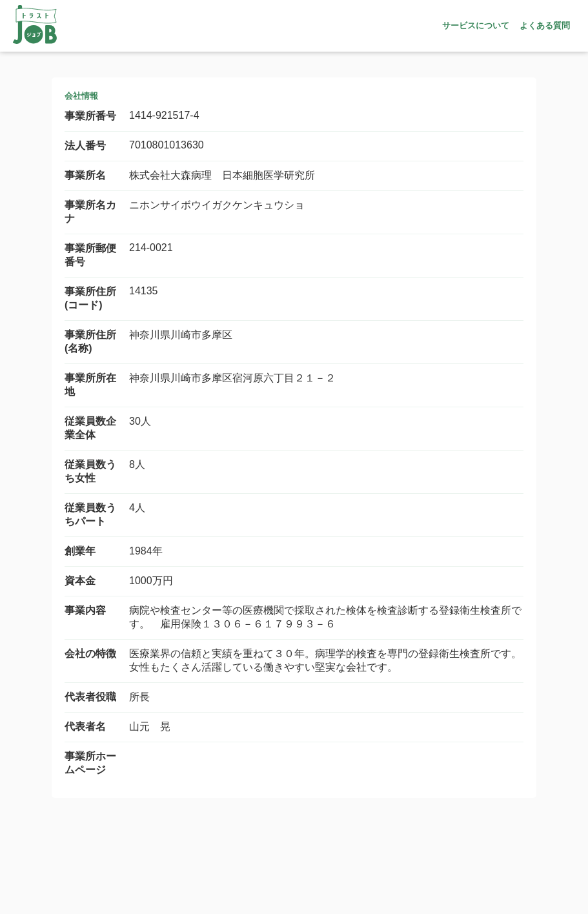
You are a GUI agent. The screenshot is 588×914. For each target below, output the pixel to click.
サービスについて (476, 25)
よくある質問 (545, 25)
